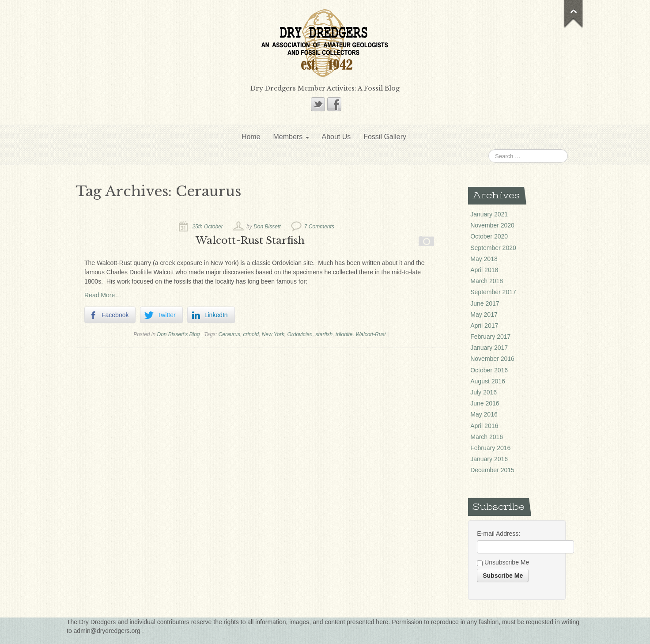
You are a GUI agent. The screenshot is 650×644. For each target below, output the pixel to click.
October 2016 (489, 370)
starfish (324, 334)
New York (273, 334)
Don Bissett (267, 227)
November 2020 (492, 225)
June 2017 (485, 303)
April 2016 (484, 426)
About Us (336, 137)
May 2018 (484, 259)
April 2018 (484, 270)
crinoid (251, 334)
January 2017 (489, 348)
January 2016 (489, 459)
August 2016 (488, 381)
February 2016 (490, 448)
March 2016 (487, 437)
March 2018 (487, 281)
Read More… (103, 295)
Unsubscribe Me (503, 563)
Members (291, 137)
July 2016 (484, 392)
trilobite (344, 334)
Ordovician (300, 334)
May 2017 (484, 314)
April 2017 (484, 326)
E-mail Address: (499, 534)
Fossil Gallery (385, 137)
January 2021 (489, 214)
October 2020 (489, 236)
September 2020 (493, 248)
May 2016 (484, 414)
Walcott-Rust (370, 334)
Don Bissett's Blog (179, 334)
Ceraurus (229, 334)
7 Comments (319, 227)
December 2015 (492, 470)
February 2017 (490, 337)
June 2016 (485, 403)
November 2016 (492, 359)
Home (251, 137)
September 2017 (493, 292)
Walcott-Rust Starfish (250, 240)
